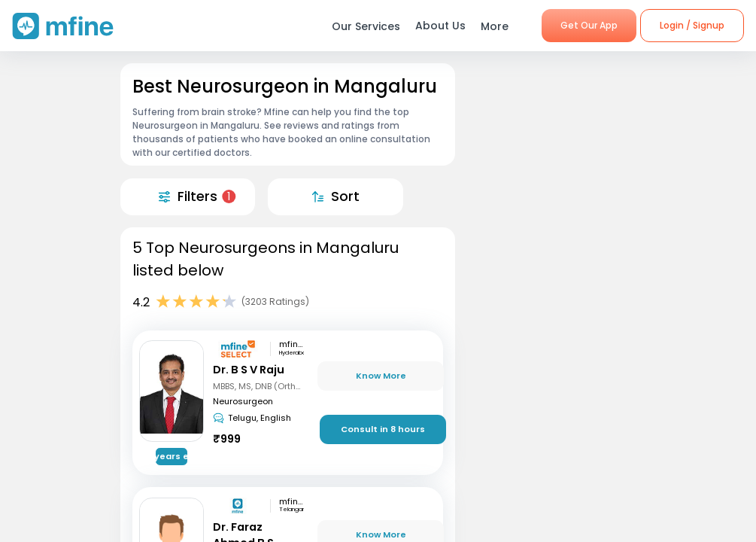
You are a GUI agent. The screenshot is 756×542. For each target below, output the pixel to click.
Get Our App (589, 25)
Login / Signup (692, 25)
